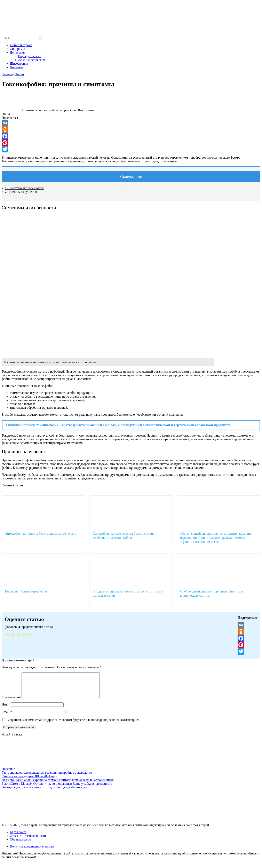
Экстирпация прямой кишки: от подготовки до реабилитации (44, 792)
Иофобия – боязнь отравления (26, 591)
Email (7, 717)
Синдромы (17, 49)
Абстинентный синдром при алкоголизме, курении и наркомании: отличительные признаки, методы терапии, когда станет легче (217, 538)
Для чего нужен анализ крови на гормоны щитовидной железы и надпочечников (58, 785)
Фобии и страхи (21, 45)
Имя (6, 709)
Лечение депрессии (31, 60)
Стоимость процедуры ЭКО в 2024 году (29, 781)
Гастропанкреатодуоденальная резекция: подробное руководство (47, 777)
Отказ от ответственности (28, 841)
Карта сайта (18, 837)
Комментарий (11, 702)
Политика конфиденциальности (32, 851)
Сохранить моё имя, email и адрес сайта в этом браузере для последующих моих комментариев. (73, 725)
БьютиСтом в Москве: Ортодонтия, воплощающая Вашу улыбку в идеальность (57, 789)
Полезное (17, 67)
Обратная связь (21, 844)
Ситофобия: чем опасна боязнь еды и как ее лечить (41, 533)
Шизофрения (19, 63)
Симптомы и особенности (24, 188)
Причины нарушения (21, 192)
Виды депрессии (30, 56)
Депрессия (17, 52)
